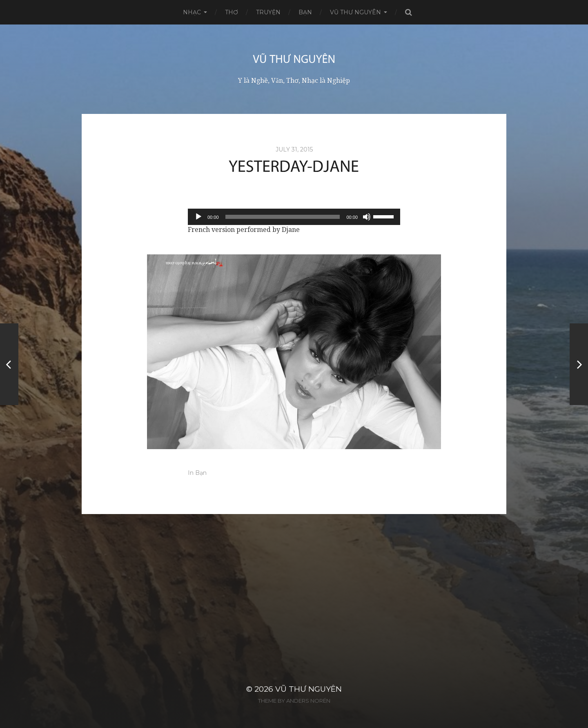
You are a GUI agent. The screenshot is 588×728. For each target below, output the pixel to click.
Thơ (232, 12)
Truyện (268, 12)
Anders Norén (308, 701)
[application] (294, 217)
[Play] (198, 217)
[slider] (283, 217)
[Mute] (367, 217)
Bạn (305, 12)
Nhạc (192, 12)
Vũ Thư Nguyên (355, 12)
